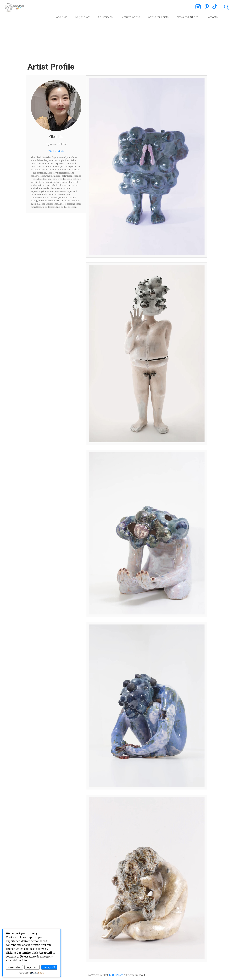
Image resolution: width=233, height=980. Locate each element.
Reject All (32, 967)
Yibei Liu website (56, 151)
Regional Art (83, 17)
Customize (14, 967)
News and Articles (188, 17)
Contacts (212, 17)
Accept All (49, 967)
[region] (116, 27)
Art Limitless (105, 17)
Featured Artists (130, 17)
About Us (62, 17)
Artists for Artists (158, 17)
